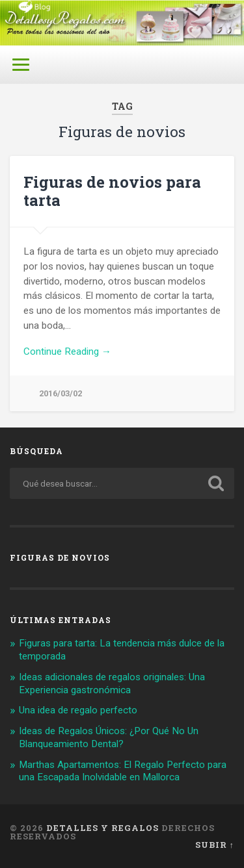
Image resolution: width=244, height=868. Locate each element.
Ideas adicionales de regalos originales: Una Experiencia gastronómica (112, 683)
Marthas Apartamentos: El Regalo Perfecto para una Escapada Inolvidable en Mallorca (123, 771)
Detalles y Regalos (102, 828)
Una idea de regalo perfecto (78, 710)
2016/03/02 (61, 393)
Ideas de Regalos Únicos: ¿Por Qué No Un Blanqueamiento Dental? (109, 737)
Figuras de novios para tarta (112, 191)
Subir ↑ (215, 845)
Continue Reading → (67, 351)
